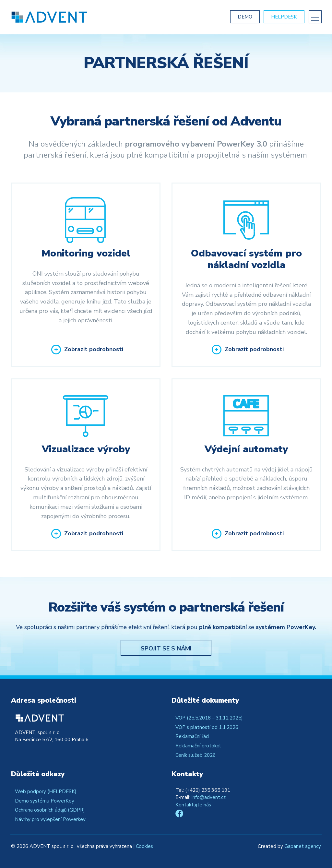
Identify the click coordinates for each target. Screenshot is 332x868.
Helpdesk (284, 17)
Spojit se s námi (166, 648)
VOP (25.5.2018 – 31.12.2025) (209, 718)
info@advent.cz (209, 797)
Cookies (144, 846)
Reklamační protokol (198, 746)
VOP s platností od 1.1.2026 (207, 727)
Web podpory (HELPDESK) (46, 791)
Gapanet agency (303, 846)
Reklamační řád (192, 736)
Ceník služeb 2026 (196, 755)
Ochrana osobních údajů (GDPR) (50, 810)
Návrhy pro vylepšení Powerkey (50, 819)
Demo (245, 17)
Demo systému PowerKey (45, 801)
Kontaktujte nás (193, 805)
